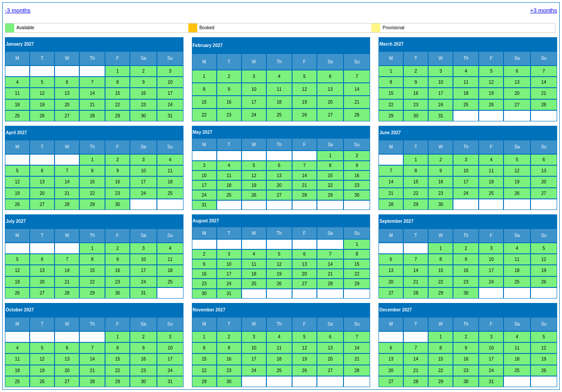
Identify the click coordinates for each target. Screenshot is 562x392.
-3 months (18, 10)
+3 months (544, 10)
